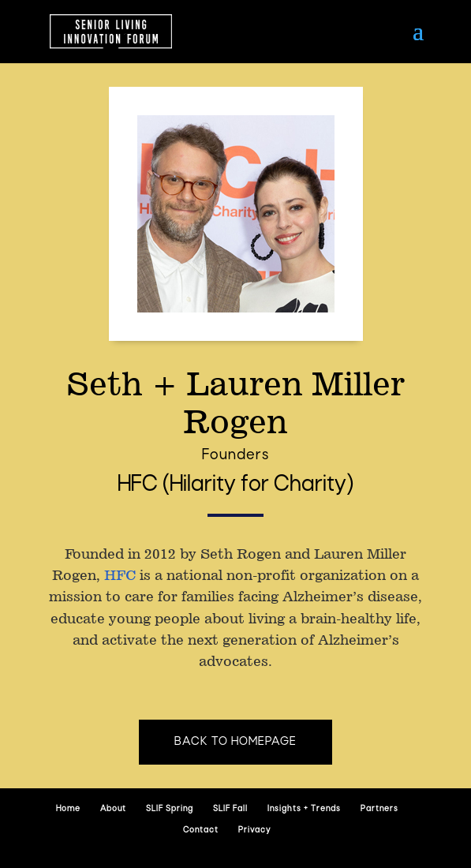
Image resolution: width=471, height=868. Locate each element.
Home (68, 809)
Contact (201, 831)
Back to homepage (235, 742)
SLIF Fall (230, 809)
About (113, 809)
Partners (379, 809)
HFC (120, 575)
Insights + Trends (304, 809)
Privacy (254, 831)
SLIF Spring (170, 809)
